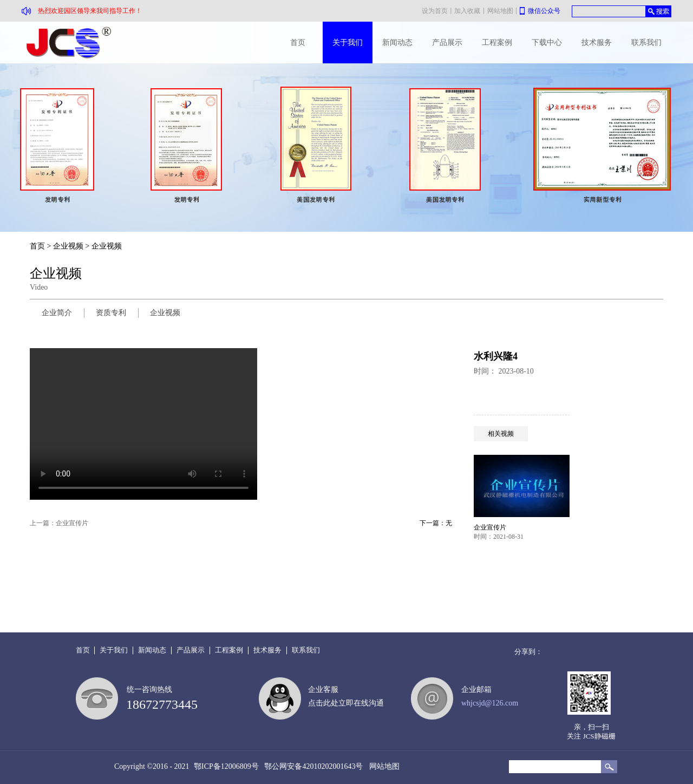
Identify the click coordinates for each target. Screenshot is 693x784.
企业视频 (68, 246)
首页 (298, 43)
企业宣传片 (490, 527)
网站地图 (383, 766)
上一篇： (59, 523)
